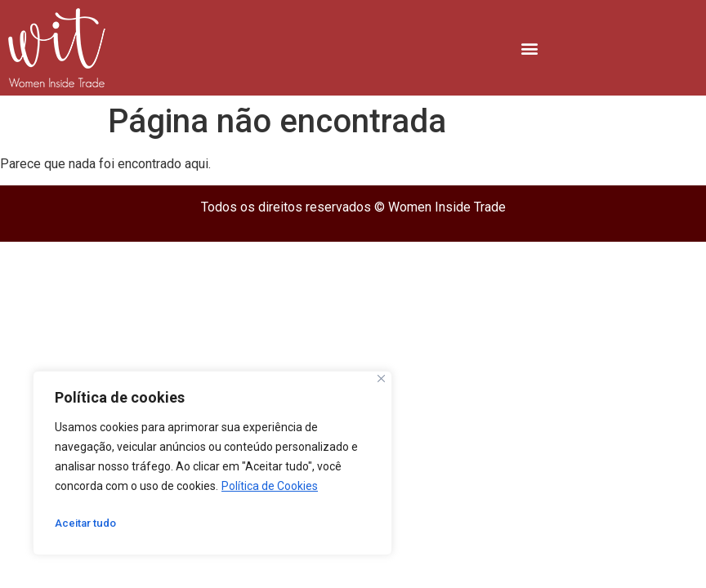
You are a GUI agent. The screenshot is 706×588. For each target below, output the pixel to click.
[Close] (381, 379)
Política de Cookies (270, 486)
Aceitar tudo (87, 523)
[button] (530, 48)
